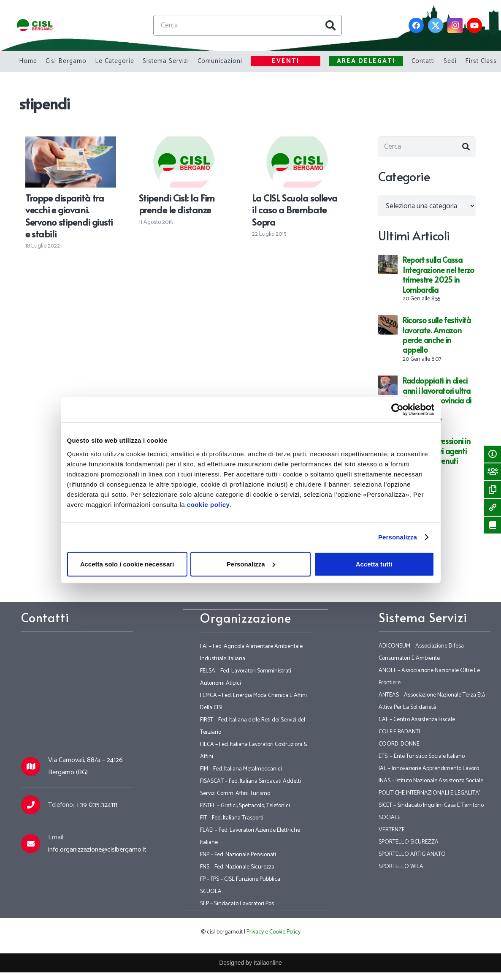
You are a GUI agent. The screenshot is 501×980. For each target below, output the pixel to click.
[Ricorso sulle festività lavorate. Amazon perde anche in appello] (388, 323)
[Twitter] (436, 25)
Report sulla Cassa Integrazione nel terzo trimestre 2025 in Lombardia (439, 276)
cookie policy (209, 504)
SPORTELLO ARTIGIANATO (412, 854)
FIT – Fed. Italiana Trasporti (232, 818)
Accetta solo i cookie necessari (127, 564)
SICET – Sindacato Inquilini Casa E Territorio (431, 805)
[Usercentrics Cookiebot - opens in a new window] (397, 410)
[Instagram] (455, 25)
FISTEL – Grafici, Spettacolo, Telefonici (245, 806)
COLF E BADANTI (399, 732)
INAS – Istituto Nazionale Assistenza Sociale (431, 781)
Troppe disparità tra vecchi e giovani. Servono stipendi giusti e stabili (69, 215)
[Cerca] (249, 25)
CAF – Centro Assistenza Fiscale (417, 720)
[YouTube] (474, 25)
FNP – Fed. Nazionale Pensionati (238, 855)
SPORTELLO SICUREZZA (409, 842)
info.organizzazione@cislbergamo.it (97, 850)
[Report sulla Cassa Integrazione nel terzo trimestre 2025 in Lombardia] (388, 262)
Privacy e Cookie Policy (274, 932)
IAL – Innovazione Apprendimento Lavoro (429, 769)
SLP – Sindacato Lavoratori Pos (237, 904)
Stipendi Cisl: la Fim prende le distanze (177, 204)
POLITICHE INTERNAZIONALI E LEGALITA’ (429, 793)
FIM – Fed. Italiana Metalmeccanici (241, 769)
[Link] (36, 25)
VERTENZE (392, 830)
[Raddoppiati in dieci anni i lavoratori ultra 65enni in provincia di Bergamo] (388, 383)
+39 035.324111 (97, 805)
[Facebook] (416, 25)
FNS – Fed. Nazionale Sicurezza (237, 867)
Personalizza (398, 537)
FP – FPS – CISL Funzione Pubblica (240, 879)
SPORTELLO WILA (401, 867)
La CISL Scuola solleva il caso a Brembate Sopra (295, 210)
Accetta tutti (374, 564)
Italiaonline (268, 963)
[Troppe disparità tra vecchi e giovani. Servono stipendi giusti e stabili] (71, 142)
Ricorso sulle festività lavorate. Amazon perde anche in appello (437, 336)
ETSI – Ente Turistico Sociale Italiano (422, 756)
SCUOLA (211, 892)
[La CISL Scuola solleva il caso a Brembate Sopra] (297, 142)
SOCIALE (390, 818)
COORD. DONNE (399, 744)
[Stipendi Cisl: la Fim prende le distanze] (184, 142)
